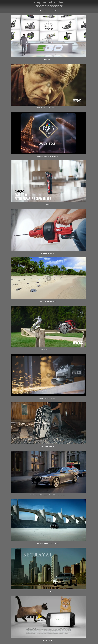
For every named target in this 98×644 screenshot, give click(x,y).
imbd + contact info (50, 11)
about (61, 11)
